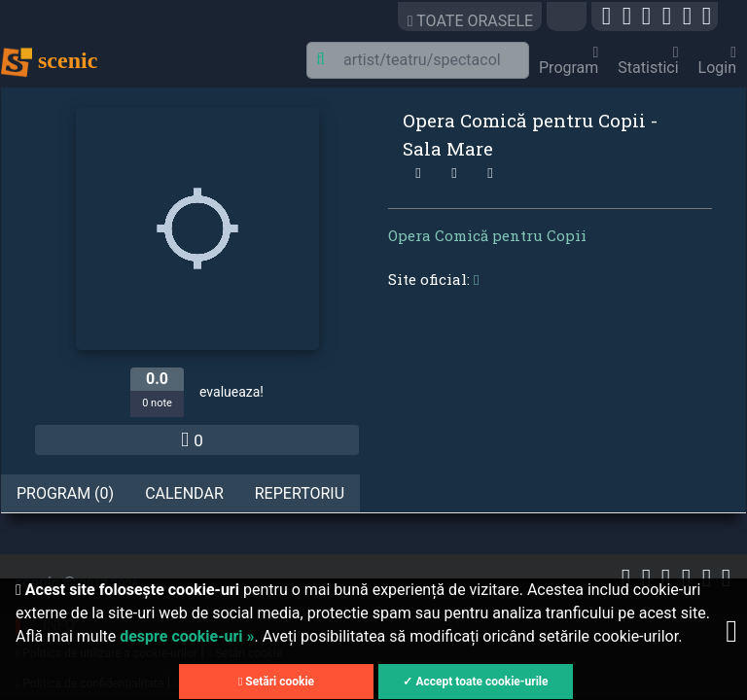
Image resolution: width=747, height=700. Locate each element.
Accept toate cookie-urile (481, 682)
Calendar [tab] (184, 493)
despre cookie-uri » (187, 636)
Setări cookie (276, 682)
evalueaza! (231, 392)
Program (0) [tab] (65, 493)
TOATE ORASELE (470, 21)
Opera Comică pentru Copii (487, 235)
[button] (569, 21)
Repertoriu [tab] (300, 493)
